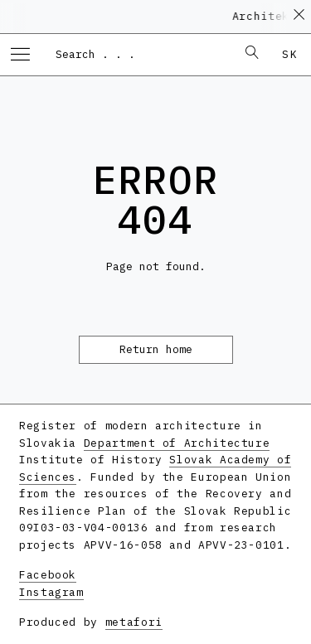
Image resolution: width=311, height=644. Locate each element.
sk (290, 54)
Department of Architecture (177, 443)
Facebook (48, 575)
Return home (156, 349)
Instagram (51, 592)
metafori (134, 622)
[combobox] (138, 54)
